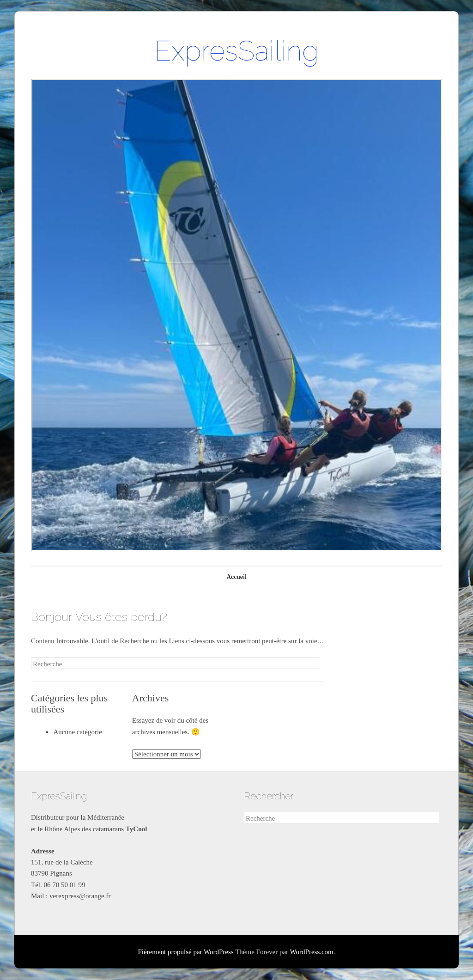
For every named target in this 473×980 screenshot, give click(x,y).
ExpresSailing (236, 51)
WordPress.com (312, 952)
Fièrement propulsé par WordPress (185, 952)
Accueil (236, 577)
